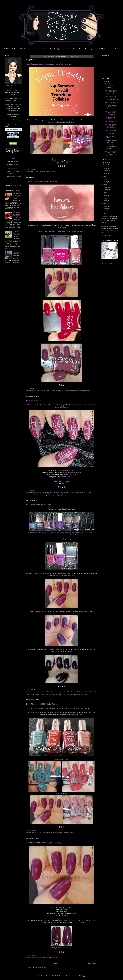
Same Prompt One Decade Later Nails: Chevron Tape (111, 154)
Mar (107, 159)
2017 (105, 190)
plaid (35, 495)
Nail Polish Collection (11, 49)
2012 (105, 203)
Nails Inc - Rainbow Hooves (53, 649)
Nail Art (16, 161)
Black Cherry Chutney (54, 692)
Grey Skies (70, 493)
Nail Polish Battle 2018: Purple (39, 505)
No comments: (32, 169)
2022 (105, 176)
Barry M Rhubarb (56, 122)
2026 (105, 81)
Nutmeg (65, 794)
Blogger (84, 976)
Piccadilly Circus (60, 391)
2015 (105, 195)
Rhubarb (42, 172)
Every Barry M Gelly (91, 49)
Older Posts (92, 963)
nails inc (52, 391)
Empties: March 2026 (112, 121)
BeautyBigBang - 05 (59, 493)
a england (34, 692)
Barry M (42, 391)
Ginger (66, 760)
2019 (105, 184)
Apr (107, 83)
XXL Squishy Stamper (61, 495)
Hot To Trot (78, 692)
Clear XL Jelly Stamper (61, 481)
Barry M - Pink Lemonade (72, 473)
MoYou (84, 493)
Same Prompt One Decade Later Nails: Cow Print (111, 113)
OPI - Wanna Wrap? (54, 535)
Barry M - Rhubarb (44, 231)
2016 (105, 193)
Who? (116, 49)
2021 (105, 179)
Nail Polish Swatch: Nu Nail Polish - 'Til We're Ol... (112, 147)
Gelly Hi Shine (41, 833)
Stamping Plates (58, 49)
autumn (33, 493)
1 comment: (31, 389)
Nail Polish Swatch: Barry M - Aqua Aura (111, 107)
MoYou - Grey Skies (70, 475)
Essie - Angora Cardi (78, 231)
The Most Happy (73, 694)
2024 (105, 171)
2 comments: (32, 490)
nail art (89, 493)
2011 (105, 206)
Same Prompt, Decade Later (74, 49)
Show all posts (74, 56)
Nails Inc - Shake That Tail (45, 533)
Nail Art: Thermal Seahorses (110, 118)
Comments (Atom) (40, 968)
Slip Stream (67, 948)
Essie (47, 391)
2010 (105, 209)
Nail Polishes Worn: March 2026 (111, 141)
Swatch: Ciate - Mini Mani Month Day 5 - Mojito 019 (17, 235)
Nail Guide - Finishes (105, 49)
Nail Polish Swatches (15, 177)
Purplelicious (36, 694)
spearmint (66, 833)
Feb (107, 162)
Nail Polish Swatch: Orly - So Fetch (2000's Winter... (111, 126)
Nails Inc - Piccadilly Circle (61, 231)
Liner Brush (77, 493)
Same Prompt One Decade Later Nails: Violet (111, 132)
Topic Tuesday (50, 172)
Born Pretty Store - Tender (33, 533)
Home (56, 963)
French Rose (70, 122)
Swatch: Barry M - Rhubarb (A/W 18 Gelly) (44, 843)
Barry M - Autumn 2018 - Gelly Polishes (42, 704)
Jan (107, 165)
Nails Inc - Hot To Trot (86, 533)
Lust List (33, 49)
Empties (13, 185)
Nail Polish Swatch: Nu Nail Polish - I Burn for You (17, 215)
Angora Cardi (35, 391)
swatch (72, 833)
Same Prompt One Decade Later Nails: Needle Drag (17, 196)
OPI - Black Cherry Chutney (64, 535)
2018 (105, 187)
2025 (105, 168)
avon (39, 692)
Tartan (51, 495)
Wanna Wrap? (83, 694)
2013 (105, 201)
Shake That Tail (63, 694)
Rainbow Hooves (46, 694)
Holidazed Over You (68, 692)
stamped (46, 495)
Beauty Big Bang (47, 493)
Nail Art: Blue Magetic (17, 253)
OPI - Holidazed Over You (76, 535)
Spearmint (58, 760)
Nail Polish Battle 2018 (89, 692)
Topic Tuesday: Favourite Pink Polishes (42, 181)
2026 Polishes (24, 49)
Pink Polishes (70, 391)
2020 (105, 182)
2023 (105, 174)
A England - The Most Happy (65, 533)
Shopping (19, 185)
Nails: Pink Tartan (33, 401)
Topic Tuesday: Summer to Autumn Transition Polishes (49, 64)
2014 (105, 198)
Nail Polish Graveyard (44, 49)
